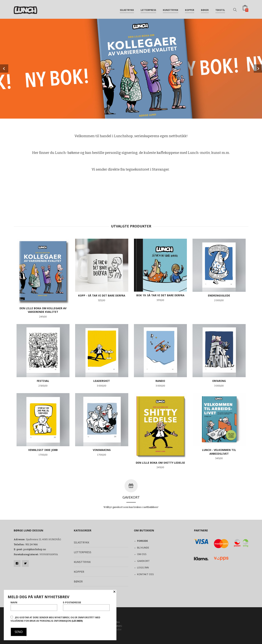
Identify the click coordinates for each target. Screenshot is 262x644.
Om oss (142, 554)
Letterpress (148, 9)
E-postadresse (86, 606)
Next (258, 68)
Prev (4, 68)
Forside (142, 541)
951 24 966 (32, 544)
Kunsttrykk (171, 9)
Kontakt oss (145, 574)
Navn (34, 606)
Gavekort (143, 561)
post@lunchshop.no (35, 549)
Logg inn (143, 567)
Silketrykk (127, 9)
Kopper (190, 9)
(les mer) (77, 621)
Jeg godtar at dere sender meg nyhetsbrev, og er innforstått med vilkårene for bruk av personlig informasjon (55, 619)
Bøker (205, 9)
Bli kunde (143, 548)
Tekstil (220, 9)
